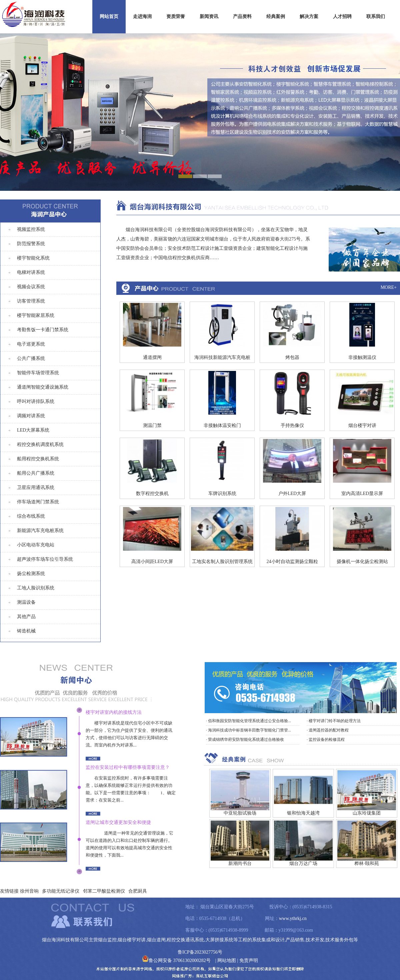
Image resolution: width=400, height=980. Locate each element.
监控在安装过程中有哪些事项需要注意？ (128, 767)
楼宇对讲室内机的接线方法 (114, 712)
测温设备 (26, 602)
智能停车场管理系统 (38, 373)
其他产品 (26, 617)
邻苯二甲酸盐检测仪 (104, 891)
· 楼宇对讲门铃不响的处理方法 (334, 721)
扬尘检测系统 (31, 574)
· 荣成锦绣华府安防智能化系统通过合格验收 (245, 740)
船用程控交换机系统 (38, 459)
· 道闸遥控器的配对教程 (328, 730)
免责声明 (249, 960)
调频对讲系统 (31, 416)
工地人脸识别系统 (36, 588)
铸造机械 (26, 631)
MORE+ (389, 287)
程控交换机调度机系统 (40, 444)
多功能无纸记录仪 (61, 891)
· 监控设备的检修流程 (326, 740)
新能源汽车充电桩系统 (40, 531)
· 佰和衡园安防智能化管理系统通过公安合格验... (248, 721)
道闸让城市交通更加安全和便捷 (118, 822)
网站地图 (227, 960)
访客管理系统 (31, 301)
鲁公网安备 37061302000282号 (176, 960)
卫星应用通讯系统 (36, 487)
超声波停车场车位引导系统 (45, 559)
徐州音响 (29, 891)
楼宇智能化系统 (33, 258)
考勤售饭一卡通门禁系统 (43, 330)
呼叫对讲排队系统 (36, 401)
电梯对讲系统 (31, 272)
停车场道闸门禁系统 (38, 502)
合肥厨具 (138, 891)
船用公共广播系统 (36, 473)
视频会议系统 (31, 287)
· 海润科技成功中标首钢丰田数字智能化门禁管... (248, 730)
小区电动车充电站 (36, 545)
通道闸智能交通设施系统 (43, 387)
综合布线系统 (31, 516)
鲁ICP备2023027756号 (200, 952)
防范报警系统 (31, 244)
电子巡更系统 (31, 344)
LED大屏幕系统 (33, 430)
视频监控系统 (31, 229)
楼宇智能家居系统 (36, 315)
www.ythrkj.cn (293, 918)
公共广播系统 (31, 358)
